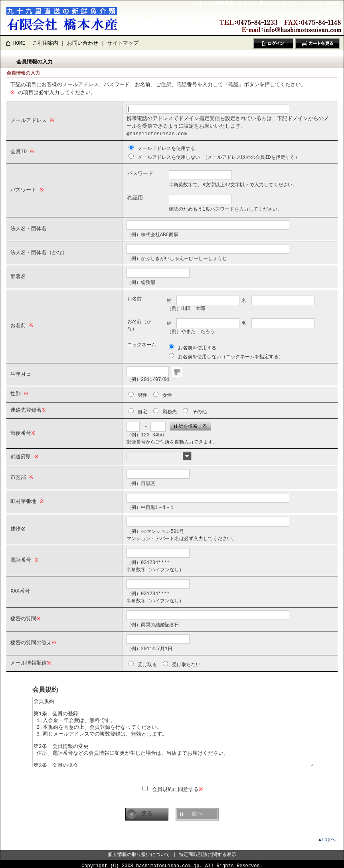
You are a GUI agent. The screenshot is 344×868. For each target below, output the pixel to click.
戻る (147, 810)
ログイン (273, 43)
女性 (167, 393)
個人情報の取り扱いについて (139, 850)
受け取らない (186, 661)
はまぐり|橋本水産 (319, 9)
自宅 (142, 409)
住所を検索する (190, 423)
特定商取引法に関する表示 (208, 850)
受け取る (147, 661)
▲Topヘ (327, 835)
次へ (197, 810)
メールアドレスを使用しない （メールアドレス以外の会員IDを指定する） (219, 156)
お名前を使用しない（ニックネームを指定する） (231, 355)
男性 (142, 393)
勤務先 (170, 409)
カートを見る (317, 43)
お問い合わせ (83, 43)
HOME (19, 43)
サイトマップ (123, 43)
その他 (200, 409)
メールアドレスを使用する (166, 148)
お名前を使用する (197, 346)
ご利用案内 (45, 43)
